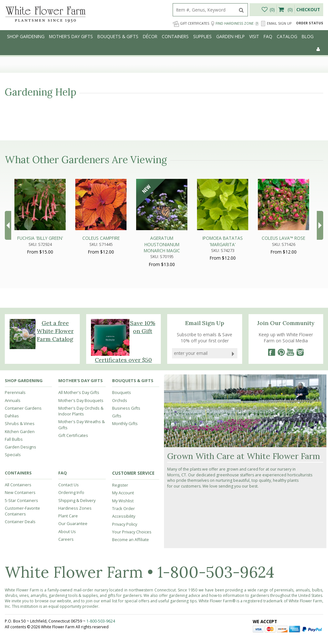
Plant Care (68, 516)
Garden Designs (20, 447)
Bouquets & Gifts (118, 36)
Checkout (308, 9)
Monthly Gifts (125, 423)
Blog (308, 36)
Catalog (287, 36)
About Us (67, 531)
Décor (150, 36)
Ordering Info (71, 492)
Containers (175, 36)
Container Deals (20, 522)
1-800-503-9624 (216, 572)
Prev (8, 225)
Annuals (13, 400)
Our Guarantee (73, 523)
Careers (66, 539)
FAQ (268, 36)
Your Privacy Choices (132, 532)
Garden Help (230, 36)
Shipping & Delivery (77, 500)
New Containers (20, 492)
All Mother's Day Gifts (79, 392)
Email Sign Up (276, 24)
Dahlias (12, 416)
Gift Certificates (191, 24)
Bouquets (122, 392)
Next (320, 225)
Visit (254, 36)
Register (120, 485)
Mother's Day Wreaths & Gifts (82, 424)
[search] (204, 10)
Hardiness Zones (75, 508)
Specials (13, 455)
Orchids (120, 400)
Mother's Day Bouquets (81, 400)
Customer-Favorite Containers (22, 511)
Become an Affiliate (131, 539)
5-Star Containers (21, 500)
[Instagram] (300, 352)
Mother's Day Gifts (71, 36)
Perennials (15, 392)
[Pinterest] (281, 352)
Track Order (123, 508)
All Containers (18, 485)
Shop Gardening (26, 36)
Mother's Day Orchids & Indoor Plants (81, 411)
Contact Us (69, 485)
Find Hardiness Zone (235, 24)
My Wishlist (123, 501)
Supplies (202, 36)
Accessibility (124, 516)
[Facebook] (271, 352)
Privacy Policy (125, 524)
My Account (123, 493)
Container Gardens (23, 408)
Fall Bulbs (14, 439)
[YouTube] (291, 352)
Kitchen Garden (20, 431)
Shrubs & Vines (20, 423)
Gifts (117, 416)
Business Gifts (126, 408)
